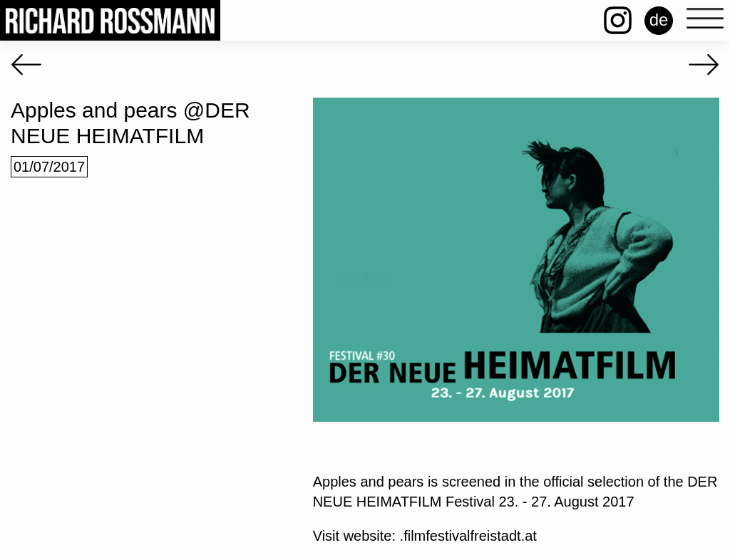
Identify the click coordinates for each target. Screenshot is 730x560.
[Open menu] (705, 19)
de (659, 20)
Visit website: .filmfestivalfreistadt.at (425, 536)
